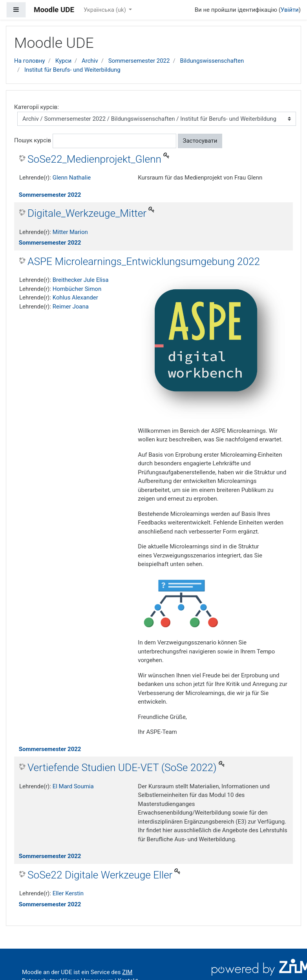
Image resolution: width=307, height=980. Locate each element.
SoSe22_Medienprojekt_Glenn (94, 159)
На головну (30, 61)
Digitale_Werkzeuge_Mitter (87, 213)
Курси (63, 61)
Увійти (290, 10)
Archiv (90, 61)
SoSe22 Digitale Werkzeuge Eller (100, 875)
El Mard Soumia (73, 786)
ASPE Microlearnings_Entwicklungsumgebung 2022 (144, 261)
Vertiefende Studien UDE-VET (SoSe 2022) (122, 768)
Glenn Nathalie (72, 178)
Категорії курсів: (37, 107)
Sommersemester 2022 (139, 61)
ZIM (127, 972)
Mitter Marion (70, 232)
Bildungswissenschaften (212, 61)
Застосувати (200, 141)
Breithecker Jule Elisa (81, 280)
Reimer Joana (71, 307)
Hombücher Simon (77, 289)
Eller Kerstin (68, 893)
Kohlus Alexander (75, 298)
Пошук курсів (33, 140)
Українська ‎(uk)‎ (106, 10)
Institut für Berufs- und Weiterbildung (72, 70)
